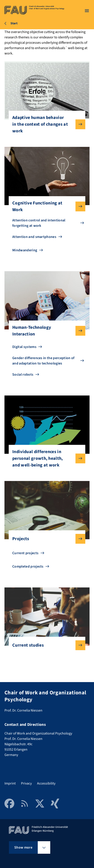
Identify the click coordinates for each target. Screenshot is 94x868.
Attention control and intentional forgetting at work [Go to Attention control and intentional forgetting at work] (39, 223)
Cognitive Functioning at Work (45, 206)
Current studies (45, 645)
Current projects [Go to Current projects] (25, 553)
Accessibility (46, 783)
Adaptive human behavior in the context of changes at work (45, 124)
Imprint (10, 783)
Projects (45, 539)
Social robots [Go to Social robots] (23, 375)
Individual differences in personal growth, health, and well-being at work (45, 458)
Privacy (26, 783)
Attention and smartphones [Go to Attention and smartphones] (34, 237)
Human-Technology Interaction (45, 331)
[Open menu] (87, 11)
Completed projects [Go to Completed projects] (28, 566)
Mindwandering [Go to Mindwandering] (25, 250)
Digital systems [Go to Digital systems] (24, 347)
